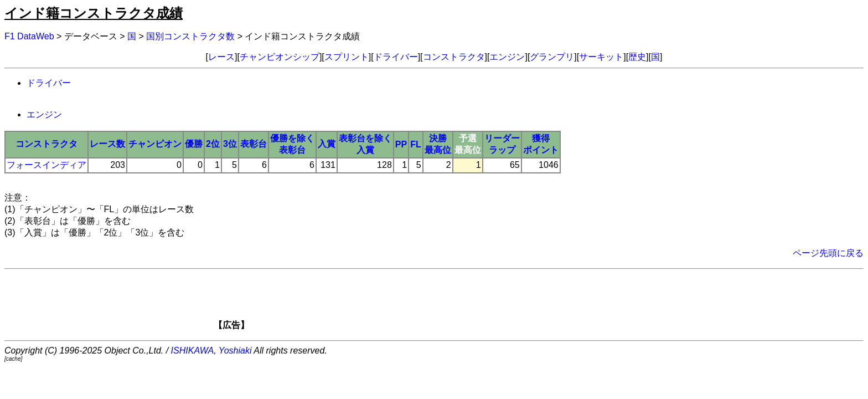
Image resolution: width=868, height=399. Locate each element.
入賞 (327, 144)
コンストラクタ (454, 57)
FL (416, 144)
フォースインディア (46, 165)
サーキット (601, 57)
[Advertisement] (453, 303)
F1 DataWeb (29, 36)
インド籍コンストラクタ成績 (94, 13)
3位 (230, 144)
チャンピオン (155, 144)
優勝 (194, 144)
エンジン (507, 57)
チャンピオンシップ (280, 57)
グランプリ (552, 57)
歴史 (637, 57)
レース (221, 57)
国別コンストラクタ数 (190, 36)
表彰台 (254, 144)
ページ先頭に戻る (828, 253)
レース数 (107, 144)
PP (401, 144)
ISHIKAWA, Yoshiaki (211, 351)
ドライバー (396, 57)
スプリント (347, 57)
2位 (213, 144)
